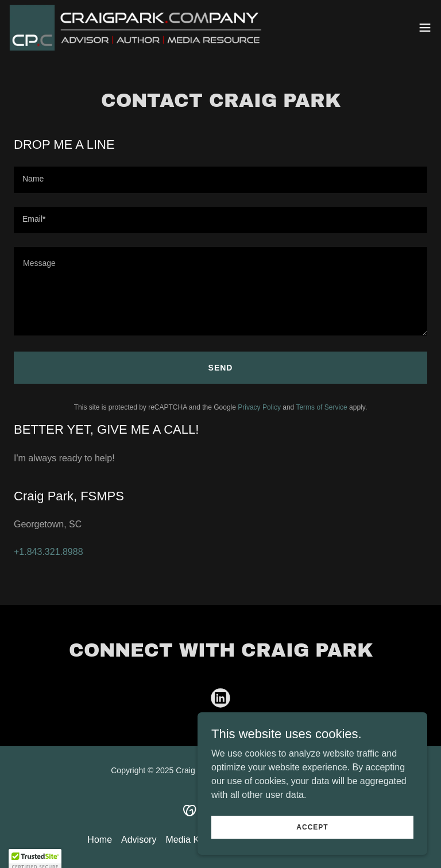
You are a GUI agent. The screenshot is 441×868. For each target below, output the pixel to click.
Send (221, 368)
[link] (139, 28)
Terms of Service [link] (321, 407)
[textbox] (220, 180)
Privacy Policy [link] (259, 407)
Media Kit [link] (185, 840)
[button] (425, 28)
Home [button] (100, 840)
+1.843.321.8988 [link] (49, 552)
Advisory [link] (139, 840)
